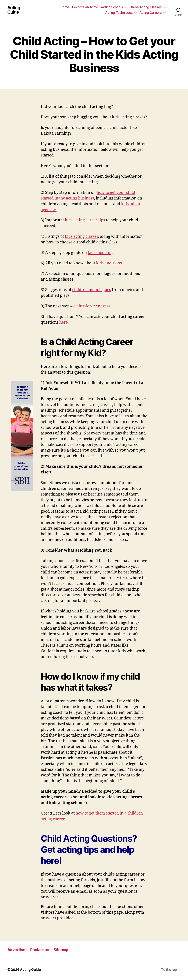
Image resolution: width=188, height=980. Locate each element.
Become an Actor (85, 7)
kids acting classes (82, 237)
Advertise (16, 950)
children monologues (92, 290)
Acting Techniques (119, 13)
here (64, 322)
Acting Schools (112, 7)
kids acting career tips (85, 220)
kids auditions (109, 263)
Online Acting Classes (146, 7)
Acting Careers (151, 13)
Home (65, 7)
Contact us (39, 950)
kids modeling (101, 253)
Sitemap (61, 950)
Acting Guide (14, 10)
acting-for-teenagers (92, 306)
